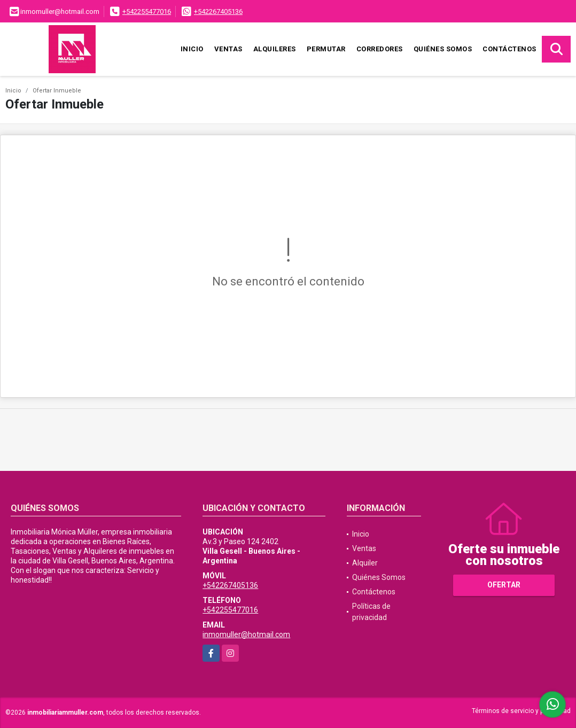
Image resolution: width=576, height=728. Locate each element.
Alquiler (365, 563)
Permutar (326, 49)
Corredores (380, 49)
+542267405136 (218, 11)
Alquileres (275, 49)
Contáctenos (509, 49)
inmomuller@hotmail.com (246, 634)
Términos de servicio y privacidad (521, 711)
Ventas (228, 49)
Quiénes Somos (443, 49)
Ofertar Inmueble (57, 91)
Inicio (192, 49)
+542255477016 (147, 11)
